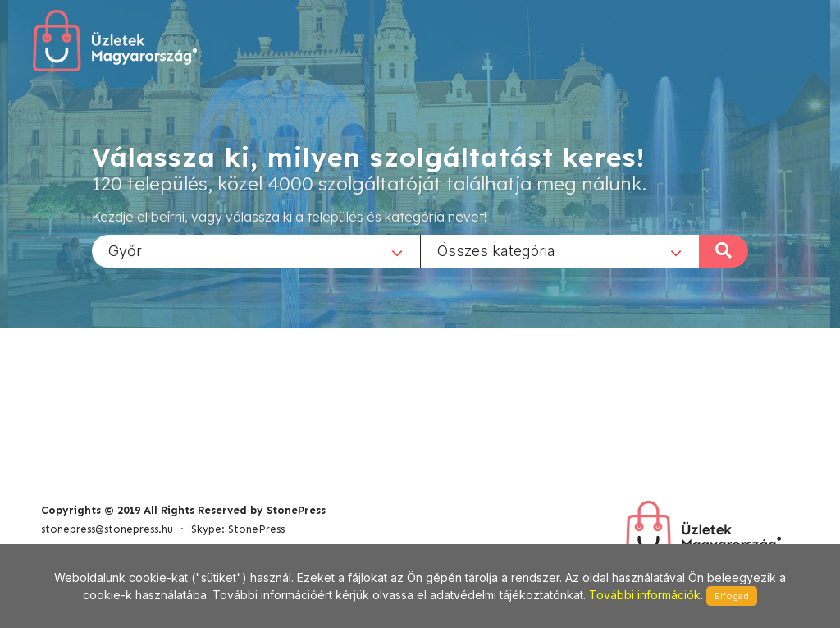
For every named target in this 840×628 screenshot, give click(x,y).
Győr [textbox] (125, 250)
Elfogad (732, 596)
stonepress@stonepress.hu (107, 529)
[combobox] (256, 250)
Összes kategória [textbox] (496, 250)
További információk (645, 595)
